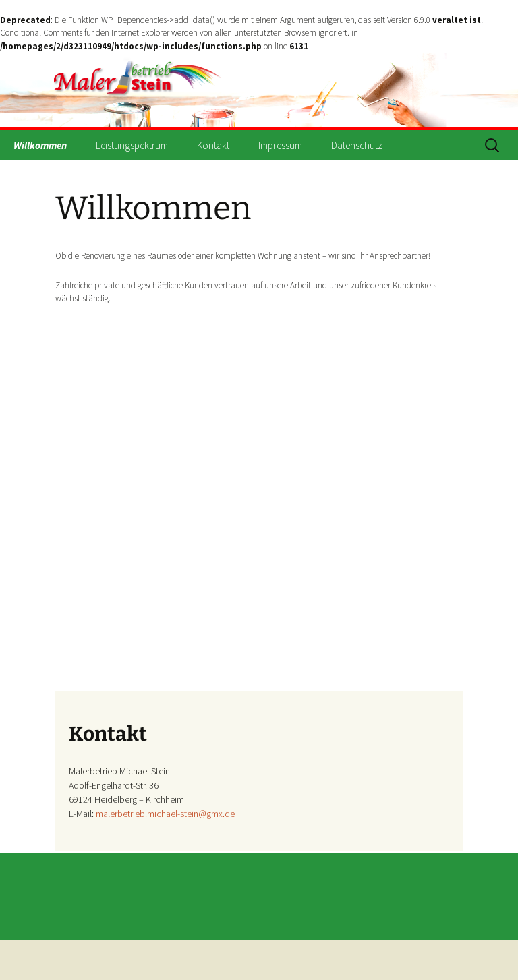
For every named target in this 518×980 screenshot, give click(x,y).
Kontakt (213, 145)
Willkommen (40, 145)
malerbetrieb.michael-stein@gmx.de (165, 814)
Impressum (280, 145)
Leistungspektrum (132, 145)
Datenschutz (357, 145)
